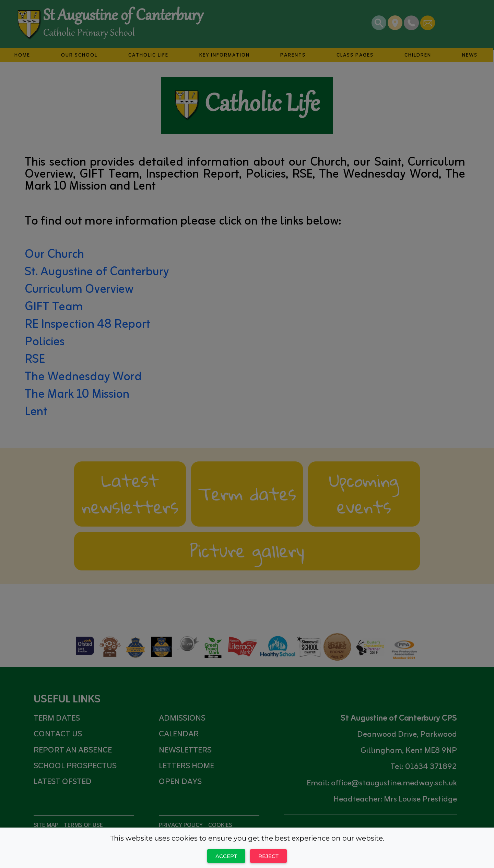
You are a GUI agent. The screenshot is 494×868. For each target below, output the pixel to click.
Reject (268, 856)
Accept (226, 856)
